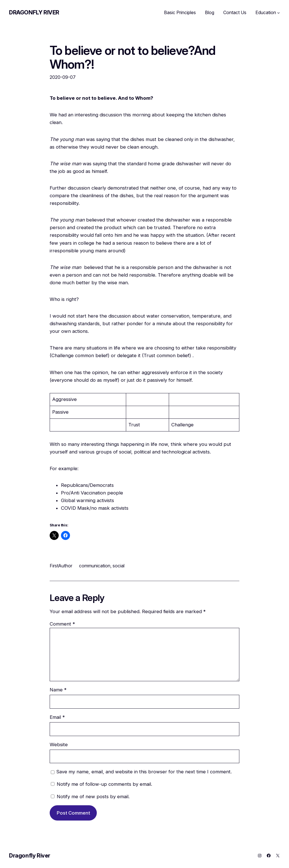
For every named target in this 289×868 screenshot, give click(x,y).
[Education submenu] (279, 13)
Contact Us (235, 12)
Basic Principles (180, 12)
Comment (62, 624)
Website (59, 745)
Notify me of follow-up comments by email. (104, 784)
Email (57, 717)
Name (58, 690)
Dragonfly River (34, 12)
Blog (210, 12)
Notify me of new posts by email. (93, 797)
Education (266, 12)
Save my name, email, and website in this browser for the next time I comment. (144, 772)
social (119, 566)
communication (95, 566)
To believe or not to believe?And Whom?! (133, 57)
